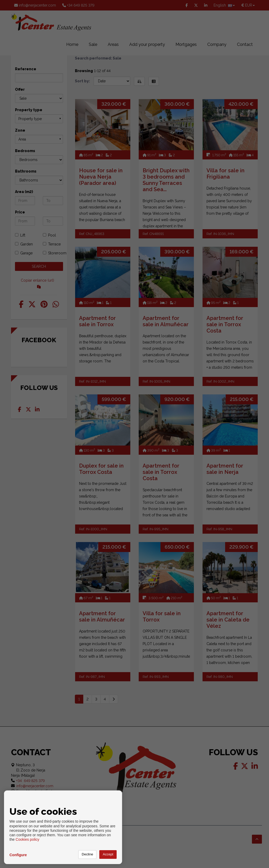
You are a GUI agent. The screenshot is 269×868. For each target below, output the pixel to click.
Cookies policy (27, 839)
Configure (18, 855)
